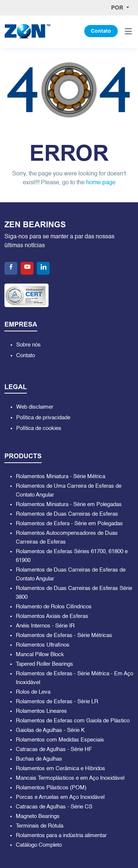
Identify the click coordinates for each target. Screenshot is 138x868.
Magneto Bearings (38, 816)
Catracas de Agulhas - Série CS (54, 807)
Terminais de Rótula (40, 826)
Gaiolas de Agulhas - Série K (50, 730)
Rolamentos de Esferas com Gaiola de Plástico (73, 721)
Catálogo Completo (39, 845)
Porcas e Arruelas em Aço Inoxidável (60, 797)
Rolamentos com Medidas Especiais (60, 740)
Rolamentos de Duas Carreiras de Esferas (67, 514)
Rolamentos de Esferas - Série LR (57, 702)
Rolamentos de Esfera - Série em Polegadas (69, 524)
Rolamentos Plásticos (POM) (51, 788)
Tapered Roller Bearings (45, 664)
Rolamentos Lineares (41, 711)
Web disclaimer (35, 407)
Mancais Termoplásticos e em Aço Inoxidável (70, 778)
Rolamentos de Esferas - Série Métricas (64, 635)
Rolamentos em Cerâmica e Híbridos (61, 769)
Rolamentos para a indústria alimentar (61, 835)
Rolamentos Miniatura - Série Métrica (61, 476)
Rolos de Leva (33, 692)
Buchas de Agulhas (39, 759)
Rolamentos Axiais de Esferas (52, 616)
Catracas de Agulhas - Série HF (54, 749)
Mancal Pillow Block (40, 654)
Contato (101, 31)
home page (101, 183)
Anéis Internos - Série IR (45, 626)
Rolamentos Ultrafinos (43, 645)
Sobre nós (29, 345)
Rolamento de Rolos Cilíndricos (54, 607)
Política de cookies (39, 428)
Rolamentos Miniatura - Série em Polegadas (69, 504)
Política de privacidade (43, 418)
